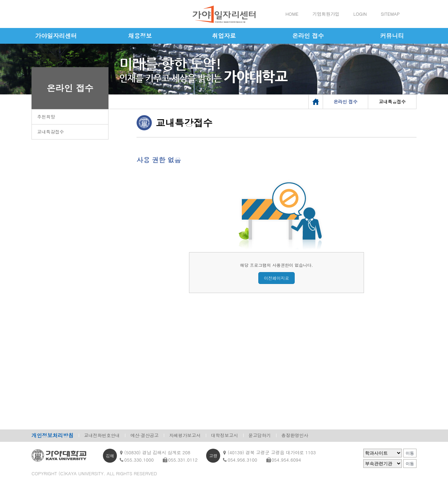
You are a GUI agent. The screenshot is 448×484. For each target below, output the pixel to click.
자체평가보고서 (185, 435)
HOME (292, 14)
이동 (410, 453)
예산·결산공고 (144, 435)
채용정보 (140, 36)
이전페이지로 (276, 278)
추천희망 (46, 117)
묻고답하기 (260, 435)
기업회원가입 (326, 14)
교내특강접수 (51, 132)
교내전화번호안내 (102, 435)
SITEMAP (390, 14)
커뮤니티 (392, 36)
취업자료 (224, 36)
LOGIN (360, 14)
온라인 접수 (308, 36)
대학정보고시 (225, 435)
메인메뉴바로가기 (0, 0)
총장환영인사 (295, 435)
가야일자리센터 (56, 36)
